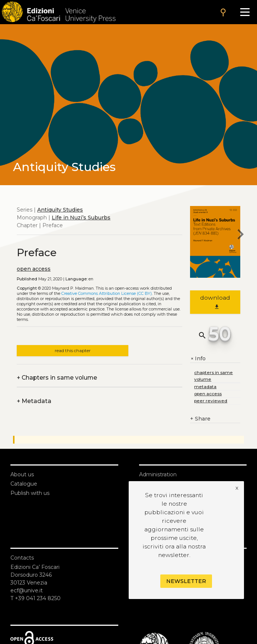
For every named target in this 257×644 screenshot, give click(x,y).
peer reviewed (211, 401)
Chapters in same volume (57, 378)
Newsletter (186, 581)
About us (22, 474)
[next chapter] (240, 235)
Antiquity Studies (60, 210)
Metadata (34, 401)
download (215, 302)
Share (200, 419)
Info (198, 359)
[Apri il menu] (245, 12)
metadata (205, 387)
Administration (158, 474)
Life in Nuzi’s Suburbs (81, 218)
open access (34, 269)
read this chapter (73, 350)
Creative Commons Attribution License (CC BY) (107, 294)
